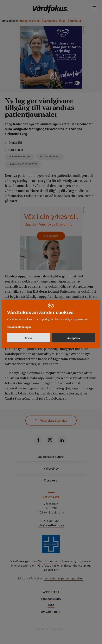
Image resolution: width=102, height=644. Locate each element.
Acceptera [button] (74, 338)
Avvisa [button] (29, 338)
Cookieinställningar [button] (19, 327)
